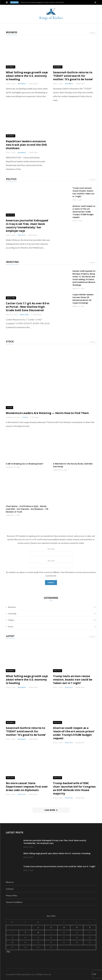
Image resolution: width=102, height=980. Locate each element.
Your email (51, 564)
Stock (10, 342)
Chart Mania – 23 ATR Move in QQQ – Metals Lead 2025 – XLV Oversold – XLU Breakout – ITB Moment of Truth (27, 509)
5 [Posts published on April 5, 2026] (90, 927)
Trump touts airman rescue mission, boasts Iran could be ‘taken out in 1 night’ (83, 192)
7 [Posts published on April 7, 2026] (25, 932)
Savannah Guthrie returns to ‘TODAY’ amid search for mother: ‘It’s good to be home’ (73, 76)
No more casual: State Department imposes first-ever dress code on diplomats (27, 787)
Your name (51, 552)
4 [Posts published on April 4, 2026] (77, 927)
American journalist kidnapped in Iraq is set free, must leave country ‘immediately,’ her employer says (44, 2)
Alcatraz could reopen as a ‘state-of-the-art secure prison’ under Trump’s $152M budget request (84, 212)
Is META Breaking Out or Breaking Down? (25, 464)
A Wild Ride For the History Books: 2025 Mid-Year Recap (73, 465)
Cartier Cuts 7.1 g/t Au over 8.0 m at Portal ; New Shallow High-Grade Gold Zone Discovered (28, 307)
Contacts (10, 889)
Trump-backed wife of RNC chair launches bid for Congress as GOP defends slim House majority (74, 788)
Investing (12, 262)
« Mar (8, 952)
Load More (51, 810)
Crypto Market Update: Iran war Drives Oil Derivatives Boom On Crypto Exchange (83, 299)
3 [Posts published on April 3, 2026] (64, 927)
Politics (11, 179)
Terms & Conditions (14, 902)
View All (93, 33)
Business (12, 32)
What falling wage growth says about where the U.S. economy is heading (27, 76)
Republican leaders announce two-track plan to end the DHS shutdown (26, 145)
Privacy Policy (11, 895)
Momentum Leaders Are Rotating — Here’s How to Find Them (47, 413)
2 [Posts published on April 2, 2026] (51, 927)
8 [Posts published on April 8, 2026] (38, 932)
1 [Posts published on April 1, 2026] (38, 927)
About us (10, 882)
